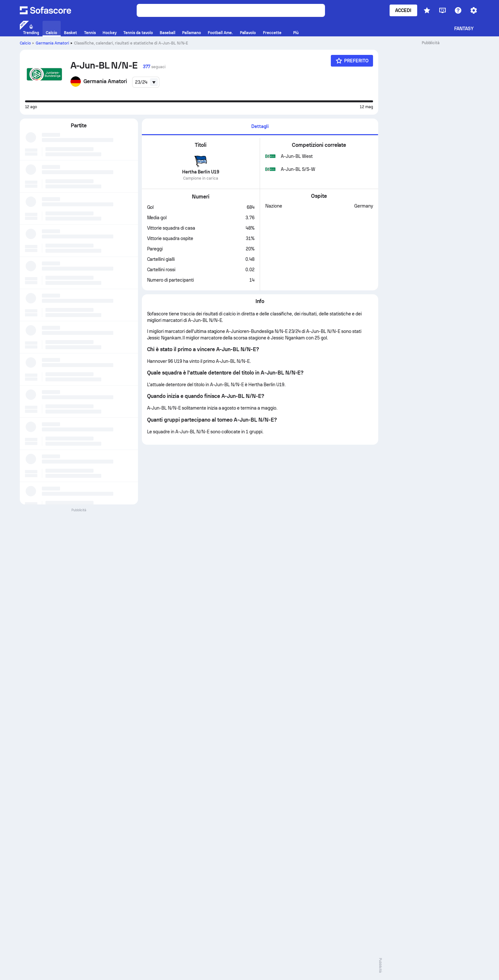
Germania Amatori (52, 43)
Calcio (25, 43)
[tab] (260, 127)
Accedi (403, 10)
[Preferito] (352, 61)
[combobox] (146, 82)
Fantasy (464, 29)
